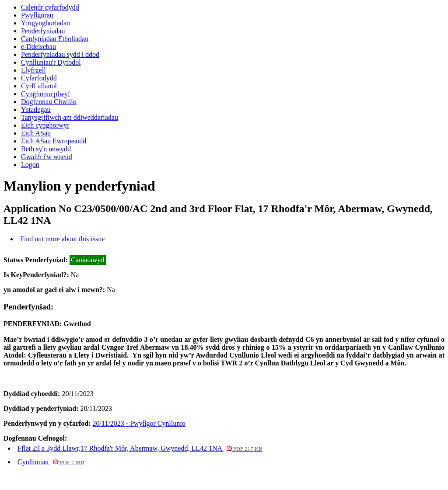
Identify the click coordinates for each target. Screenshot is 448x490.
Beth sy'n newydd (46, 149)
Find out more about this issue (62, 239)
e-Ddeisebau (38, 47)
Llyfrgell (33, 70)
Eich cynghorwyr (45, 125)
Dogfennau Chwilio (49, 102)
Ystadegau (36, 109)
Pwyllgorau (37, 15)
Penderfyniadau (43, 31)
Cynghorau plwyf (45, 94)
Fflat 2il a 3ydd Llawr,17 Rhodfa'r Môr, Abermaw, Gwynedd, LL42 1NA (140, 448)
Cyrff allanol (39, 86)
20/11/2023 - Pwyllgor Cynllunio (139, 423)
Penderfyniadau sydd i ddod (60, 54)
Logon (30, 165)
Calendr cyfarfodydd (50, 7)
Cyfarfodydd (39, 78)
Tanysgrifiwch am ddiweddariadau (70, 117)
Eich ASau (36, 133)
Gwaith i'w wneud (47, 157)
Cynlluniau (51, 462)
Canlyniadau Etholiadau (55, 39)
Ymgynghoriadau (45, 23)
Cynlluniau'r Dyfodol (51, 62)
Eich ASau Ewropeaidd (54, 141)
